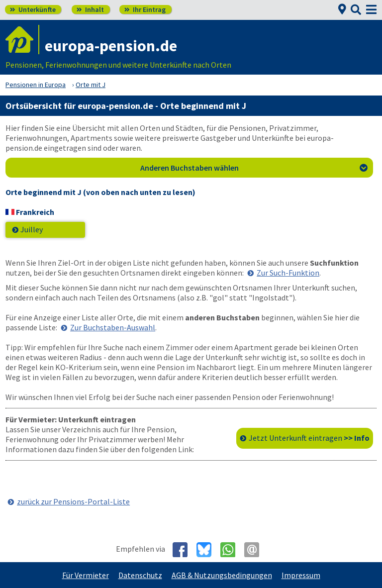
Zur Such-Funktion (288, 273)
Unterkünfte (33, 9)
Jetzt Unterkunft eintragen (309, 438)
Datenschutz (140, 575)
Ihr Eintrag (145, 9)
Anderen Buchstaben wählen (254, 168)
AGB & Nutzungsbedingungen (222, 575)
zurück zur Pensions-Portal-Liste (73, 501)
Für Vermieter (86, 575)
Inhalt (90, 9)
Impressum (301, 575)
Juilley (32, 229)
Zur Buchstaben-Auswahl (113, 327)
